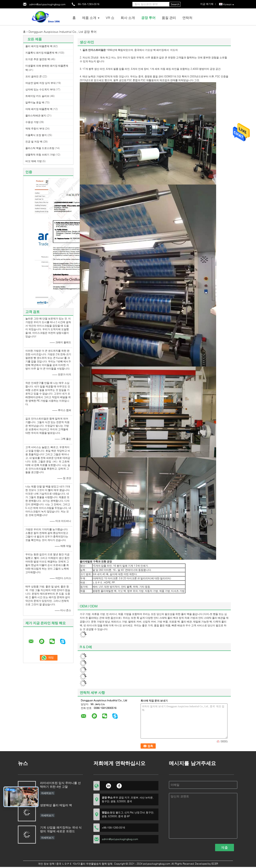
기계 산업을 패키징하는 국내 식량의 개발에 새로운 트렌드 (61, 829)
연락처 (187, 18)
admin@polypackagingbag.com (47, 4)
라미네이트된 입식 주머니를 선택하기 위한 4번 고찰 (60, 785)
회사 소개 (128, 18)
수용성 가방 (32, 122)
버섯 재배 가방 (34, 161)
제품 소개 (89, 18)
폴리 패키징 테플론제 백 (39, 46)
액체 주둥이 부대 (35, 129)
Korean (229, 4)
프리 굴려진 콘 (34, 76)
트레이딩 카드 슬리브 (37, 96)
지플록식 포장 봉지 (36, 135)
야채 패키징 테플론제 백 (39, 109)
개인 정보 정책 (46, 864)
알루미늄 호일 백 (35, 102)
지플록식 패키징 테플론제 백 (41, 53)
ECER (215, 864)
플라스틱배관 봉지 (36, 115)
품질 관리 (169, 18)
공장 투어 (148, 18)
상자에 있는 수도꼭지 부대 (40, 89)
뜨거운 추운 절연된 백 (38, 59)
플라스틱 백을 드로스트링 (40, 148)
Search (175, 4)
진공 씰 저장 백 (34, 142)
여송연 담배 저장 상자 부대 (40, 83)
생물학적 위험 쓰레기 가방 (40, 155)
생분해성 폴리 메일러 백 (56, 805)
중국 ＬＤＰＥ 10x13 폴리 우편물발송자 (79, 864)
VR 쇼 (110, 18)
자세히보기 (47, 793)
